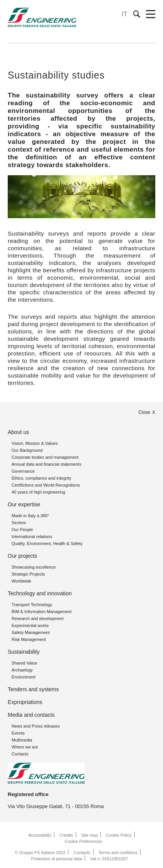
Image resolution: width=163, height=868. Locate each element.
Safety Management (31, 632)
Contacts (20, 754)
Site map (89, 835)
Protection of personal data (57, 859)
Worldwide (21, 581)
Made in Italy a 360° (30, 516)
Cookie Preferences (84, 841)
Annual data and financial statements (46, 464)
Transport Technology (32, 605)
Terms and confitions (118, 853)
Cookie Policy (119, 835)
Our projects (22, 556)
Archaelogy (22, 670)
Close (144, 412)
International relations (32, 537)
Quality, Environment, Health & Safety (47, 543)
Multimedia (22, 740)
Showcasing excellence (34, 567)
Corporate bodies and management (45, 457)
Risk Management (29, 639)
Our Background (27, 450)
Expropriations (25, 702)
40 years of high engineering (38, 492)
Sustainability (24, 652)
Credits (66, 835)
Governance (23, 471)
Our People (22, 530)
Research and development (38, 619)
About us (18, 432)
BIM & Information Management (42, 612)
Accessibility (40, 835)
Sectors (19, 523)
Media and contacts (31, 715)
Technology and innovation (40, 593)
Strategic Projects (28, 574)
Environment (24, 677)
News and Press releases (36, 726)
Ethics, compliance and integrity (42, 478)
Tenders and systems (33, 689)
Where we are (25, 747)
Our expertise (24, 504)
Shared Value (24, 663)
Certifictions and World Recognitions (46, 485)
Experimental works (30, 625)
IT (124, 14)
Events (18, 733)
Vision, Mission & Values (35, 443)
